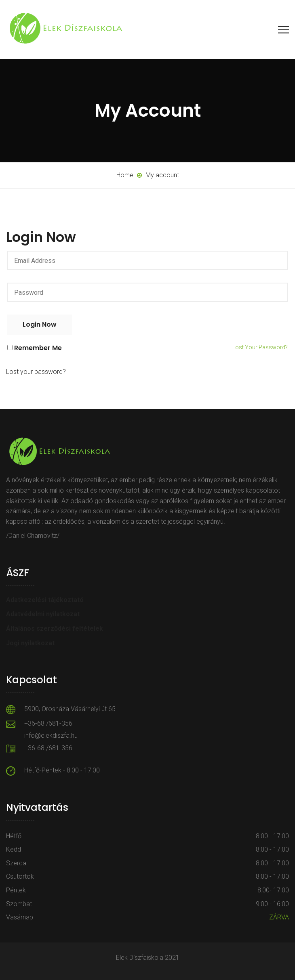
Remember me (147, 348)
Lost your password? (260, 347)
